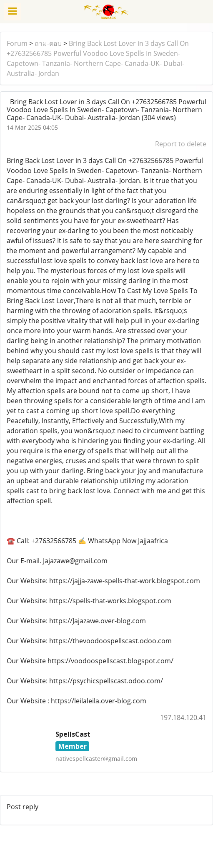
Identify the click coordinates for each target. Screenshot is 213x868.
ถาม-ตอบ (48, 43)
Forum (17, 43)
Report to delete (181, 144)
